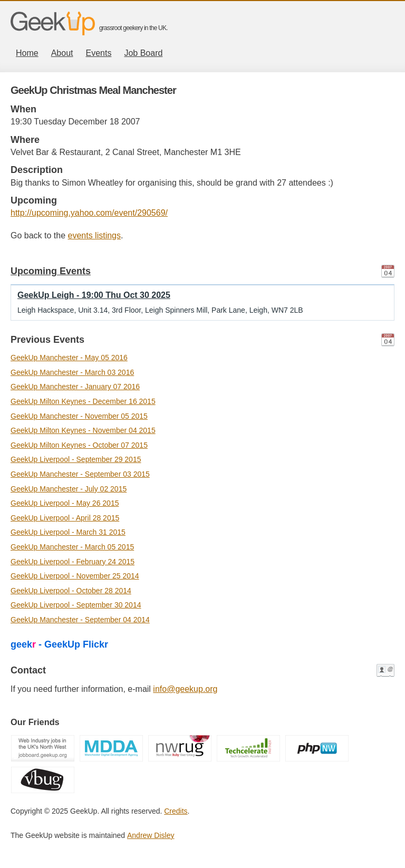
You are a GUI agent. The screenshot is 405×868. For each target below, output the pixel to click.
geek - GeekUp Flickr (59, 644)
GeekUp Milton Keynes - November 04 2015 (83, 430)
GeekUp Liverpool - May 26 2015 (65, 503)
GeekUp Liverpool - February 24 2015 (73, 562)
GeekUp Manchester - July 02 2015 (69, 489)
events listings (95, 235)
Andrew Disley (151, 835)
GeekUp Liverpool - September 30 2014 (76, 605)
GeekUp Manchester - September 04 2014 (80, 620)
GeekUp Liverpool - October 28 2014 (71, 591)
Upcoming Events (51, 271)
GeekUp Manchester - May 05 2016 (69, 358)
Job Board (143, 53)
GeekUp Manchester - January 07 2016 (75, 387)
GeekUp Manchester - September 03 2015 (80, 474)
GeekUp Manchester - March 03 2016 (72, 372)
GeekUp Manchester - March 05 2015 (72, 547)
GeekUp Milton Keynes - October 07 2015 (79, 445)
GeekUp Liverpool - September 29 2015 (76, 459)
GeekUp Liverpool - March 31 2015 (68, 532)
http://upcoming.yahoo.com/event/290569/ (89, 213)
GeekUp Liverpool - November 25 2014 (75, 576)
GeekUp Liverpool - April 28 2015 (65, 518)
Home (27, 53)
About (62, 53)
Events (99, 53)
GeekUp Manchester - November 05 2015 (79, 416)
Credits (176, 811)
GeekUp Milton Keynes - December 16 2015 (83, 401)
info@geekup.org (185, 689)
